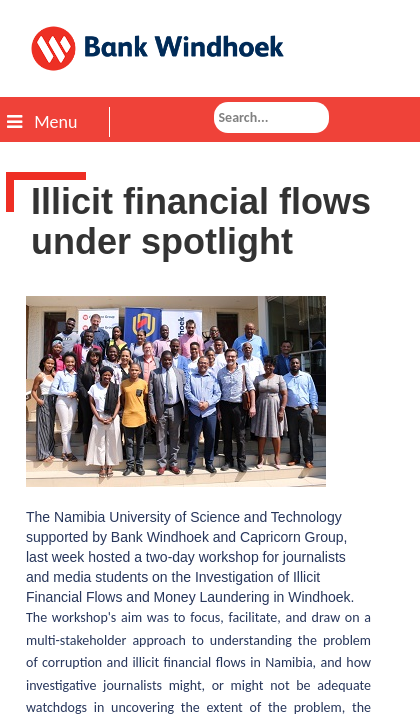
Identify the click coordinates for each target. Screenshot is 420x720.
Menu (42, 122)
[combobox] (271, 117)
